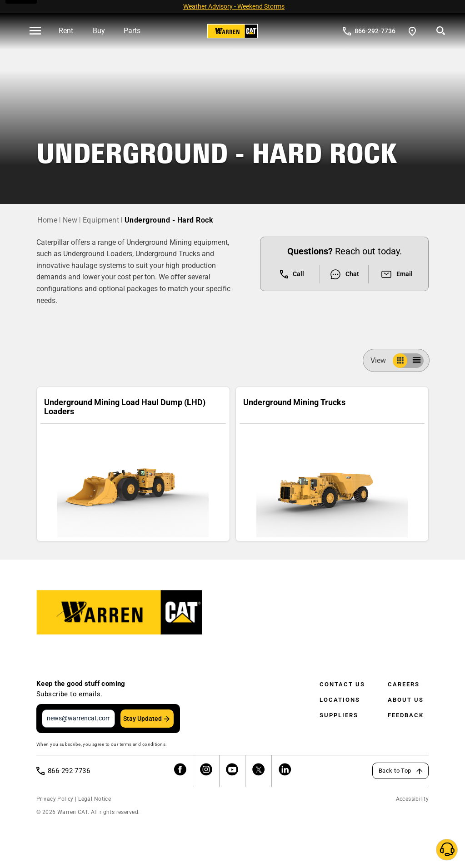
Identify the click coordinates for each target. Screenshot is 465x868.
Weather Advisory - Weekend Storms (234, 6)
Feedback (406, 715)
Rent (66, 31)
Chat (344, 274)
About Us (406, 700)
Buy (99, 31)
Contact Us (342, 684)
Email (397, 274)
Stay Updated (142, 719)
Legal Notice (95, 799)
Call (292, 274)
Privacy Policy (55, 799)
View (382, 360)
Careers (404, 684)
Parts (132, 31)
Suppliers (339, 715)
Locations (340, 700)
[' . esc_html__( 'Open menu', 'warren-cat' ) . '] (35, 31)
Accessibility (412, 799)
